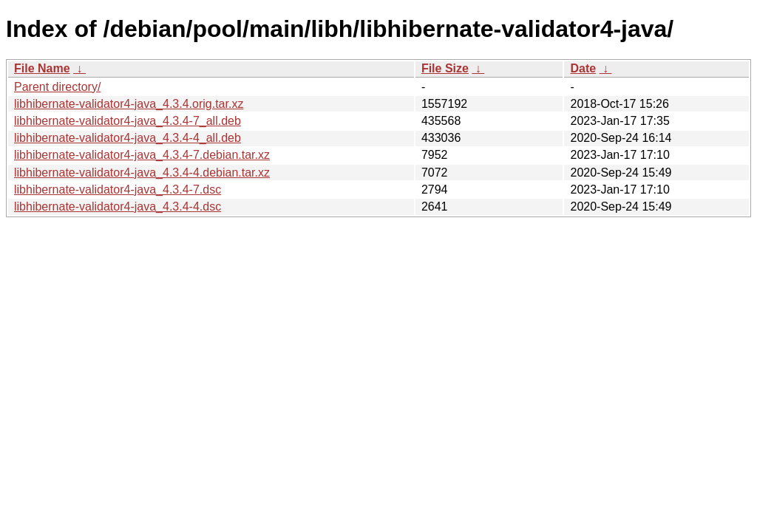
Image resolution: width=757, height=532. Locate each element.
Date (583, 68)
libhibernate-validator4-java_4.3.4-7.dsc (118, 190)
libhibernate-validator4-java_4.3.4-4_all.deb (128, 138)
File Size (445, 68)
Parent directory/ (57, 87)
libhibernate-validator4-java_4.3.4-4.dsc (118, 207)
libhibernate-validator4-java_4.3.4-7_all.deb (128, 121)
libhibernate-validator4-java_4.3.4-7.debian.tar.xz (142, 155)
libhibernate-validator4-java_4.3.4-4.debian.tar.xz (142, 173)
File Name (42, 68)
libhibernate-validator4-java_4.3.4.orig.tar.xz (129, 104)
